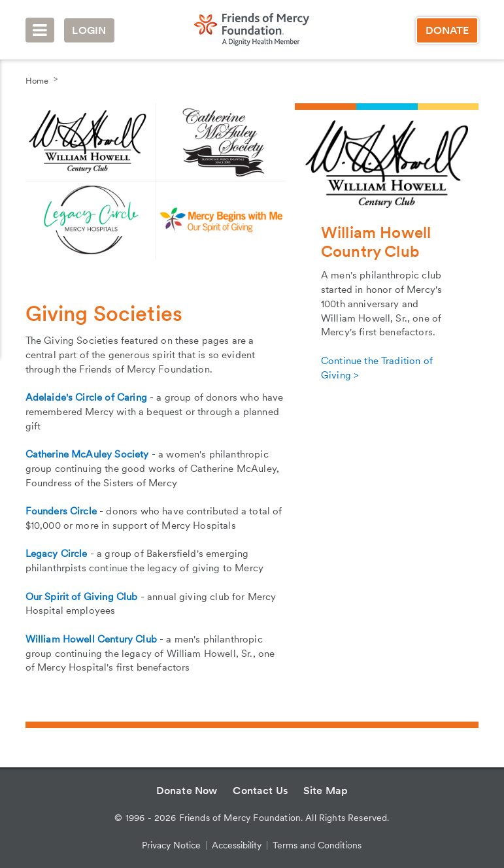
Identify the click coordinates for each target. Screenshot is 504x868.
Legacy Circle (57, 554)
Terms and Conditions (317, 845)
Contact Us (260, 791)
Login (89, 30)
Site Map (326, 791)
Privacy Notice (171, 845)
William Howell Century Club (91, 639)
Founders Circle (61, 511)
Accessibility (237, 845)
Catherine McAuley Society (87, 454)
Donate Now (187, 791)
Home (37, 81)
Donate (447, 30)
